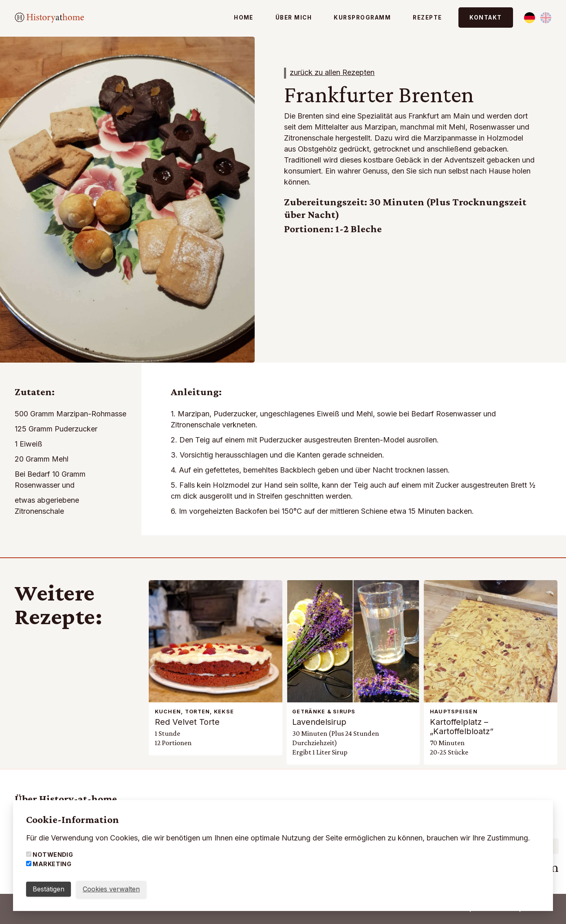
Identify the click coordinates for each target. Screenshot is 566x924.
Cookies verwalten (111, 889)
